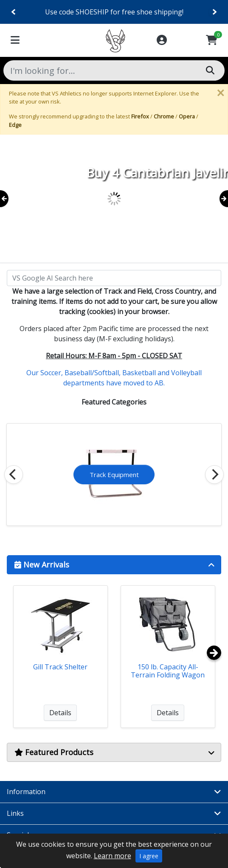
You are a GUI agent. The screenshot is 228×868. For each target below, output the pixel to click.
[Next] (214, 12)
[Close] (220, 93)
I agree (149, 856)
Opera (187, 116)
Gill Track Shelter (60, 667)
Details (60, 713)
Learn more (113, 856)
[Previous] (14, 12)
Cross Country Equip (114, 475)
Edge (15, 125)
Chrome (164, 116)
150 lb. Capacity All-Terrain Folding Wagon (168, 671)
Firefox (140, 116)
